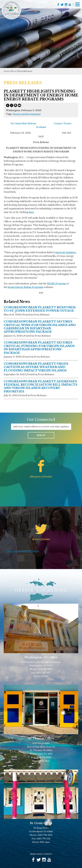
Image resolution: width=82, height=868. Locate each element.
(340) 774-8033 (43, 757)
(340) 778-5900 (45, 835)
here (31, 212)
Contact (48, 854)
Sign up (41, 435)
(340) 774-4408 (45, 754)
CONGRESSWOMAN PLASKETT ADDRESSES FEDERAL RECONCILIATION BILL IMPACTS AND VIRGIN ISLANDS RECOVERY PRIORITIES (41, 386)
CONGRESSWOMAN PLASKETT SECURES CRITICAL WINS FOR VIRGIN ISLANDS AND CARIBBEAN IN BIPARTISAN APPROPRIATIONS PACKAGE (40, 327)
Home (7, 71)
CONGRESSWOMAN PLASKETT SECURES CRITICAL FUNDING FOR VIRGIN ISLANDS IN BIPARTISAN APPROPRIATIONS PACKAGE (39, 348)
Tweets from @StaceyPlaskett (23, 551)
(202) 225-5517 (43, 673)
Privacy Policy (36, 854)
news (14, 71)
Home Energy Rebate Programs (26, 287)
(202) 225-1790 (45, 669)
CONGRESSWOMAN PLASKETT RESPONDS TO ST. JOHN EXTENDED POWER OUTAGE (40, 309)
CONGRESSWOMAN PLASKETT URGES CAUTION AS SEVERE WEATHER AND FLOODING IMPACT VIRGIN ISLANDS (36, 367)
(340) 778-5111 (43, 839)
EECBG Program (56, 284)
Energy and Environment (27, 114)
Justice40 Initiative (66, 252)
